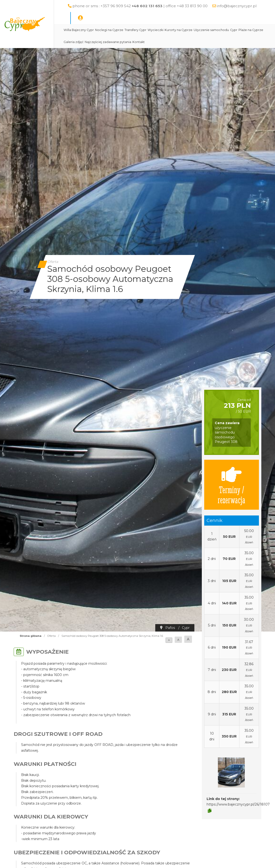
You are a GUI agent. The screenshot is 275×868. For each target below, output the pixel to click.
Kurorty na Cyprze (192, 30)
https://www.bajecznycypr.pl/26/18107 (238, 804)
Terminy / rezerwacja (231, 485)
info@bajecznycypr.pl (97, 18)
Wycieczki (169, 30)
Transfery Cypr (149, 30)
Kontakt (178, 42)
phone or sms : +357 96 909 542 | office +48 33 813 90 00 (154, 6)
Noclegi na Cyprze (123, 30)
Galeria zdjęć (113, 42)
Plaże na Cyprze (89, 42)
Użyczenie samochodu (225, 30)
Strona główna (31, 636)
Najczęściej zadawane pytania (147, 42)
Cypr (247, 30)
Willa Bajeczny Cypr (92, 30)
